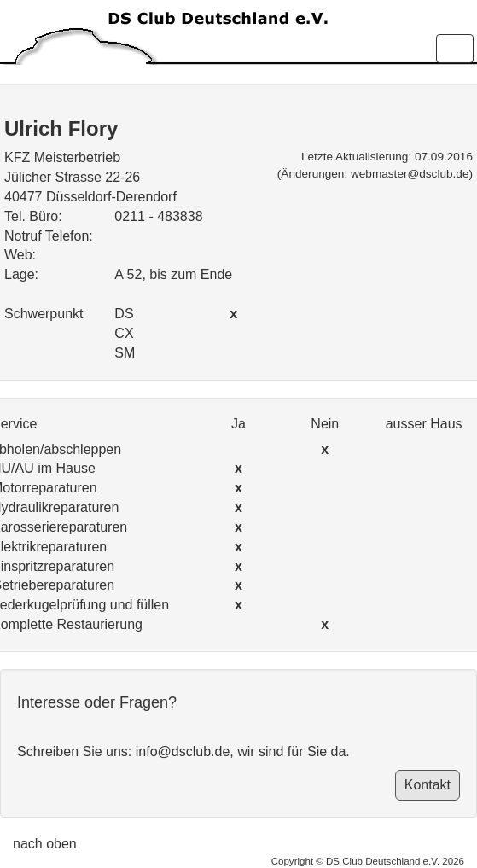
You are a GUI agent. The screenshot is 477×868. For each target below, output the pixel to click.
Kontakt (428, 785)
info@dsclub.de (183, 751)
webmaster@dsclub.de (410, 174)
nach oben (45, 844)
